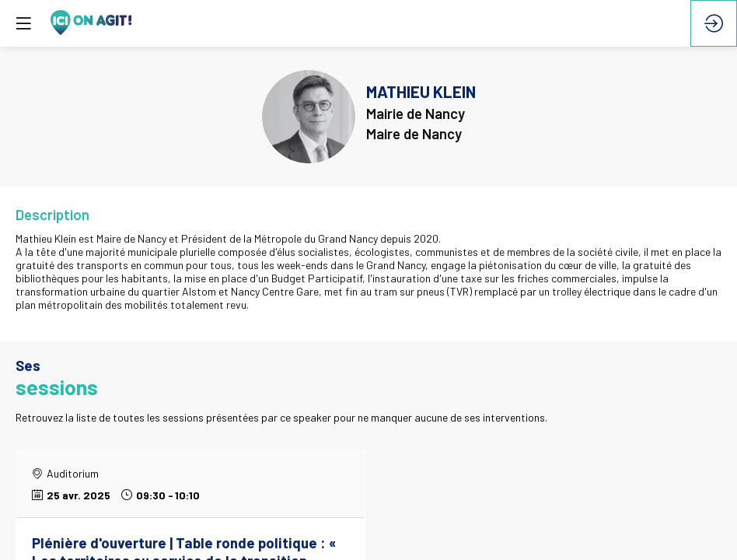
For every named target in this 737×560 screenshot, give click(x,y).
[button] (23, 23)
